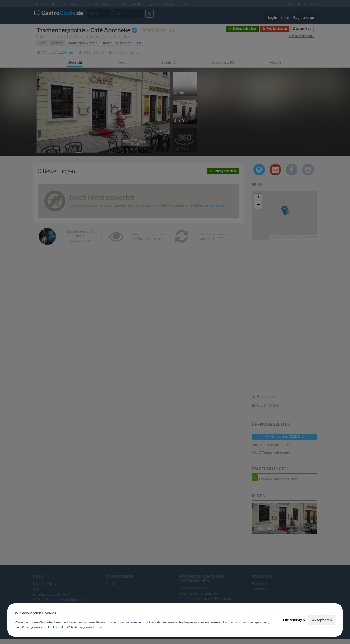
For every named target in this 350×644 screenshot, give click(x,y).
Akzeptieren (322, 620)
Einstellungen (294, 620)
